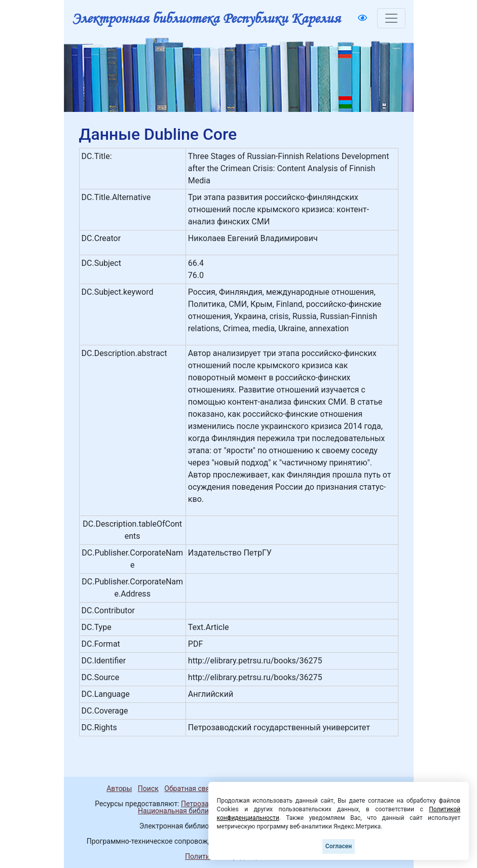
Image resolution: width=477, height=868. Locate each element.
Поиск (148, 788)
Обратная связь (191, 788)
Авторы (119, 788)
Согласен (339, 846)
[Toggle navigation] (391, 18)
